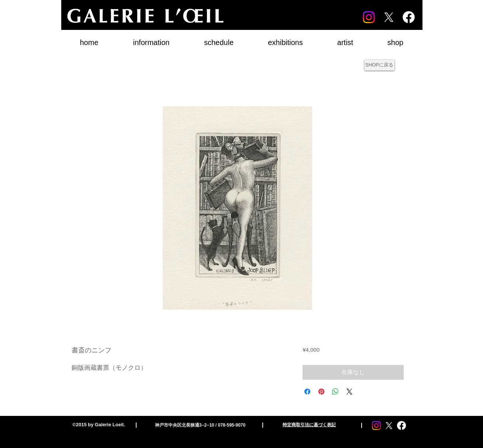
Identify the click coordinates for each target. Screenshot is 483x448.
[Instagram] (369, 17)
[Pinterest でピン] (321, 392)
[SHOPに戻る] (379, 65)
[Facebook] (409, 17)
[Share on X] (349, 392)
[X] (389, 17)
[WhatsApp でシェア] (335, 392)
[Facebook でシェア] (307, 392)
